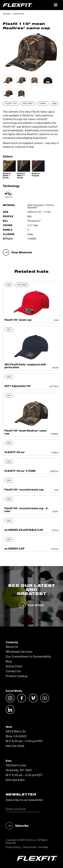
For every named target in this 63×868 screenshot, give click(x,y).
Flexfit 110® (19, 14)
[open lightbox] (9, 166)
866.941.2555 (15, 746)
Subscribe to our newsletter (25, 800)
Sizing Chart (14, 666)
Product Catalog (17, 676)
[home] (27, 5)
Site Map (43, 847)
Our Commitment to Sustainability (28, 657)
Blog (9, 662)
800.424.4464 (15, 780)
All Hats (7, 14)
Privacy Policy (13, 847)
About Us (12, 647)
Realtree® (28, 104)
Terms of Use (30, 847)
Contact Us (13, 671)
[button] (56, 5)
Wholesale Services (19, 652)
